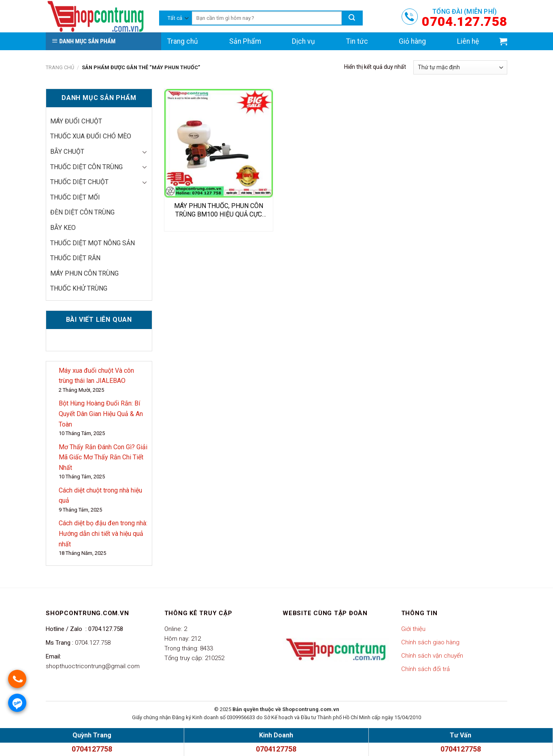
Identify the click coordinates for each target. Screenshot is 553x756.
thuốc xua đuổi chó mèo (91, 136)
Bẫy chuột (67, 152)
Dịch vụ (303, 41)
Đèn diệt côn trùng (82, 212)
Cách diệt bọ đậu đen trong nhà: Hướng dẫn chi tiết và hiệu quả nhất (103, 533)
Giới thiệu (413, 629)
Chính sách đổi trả (425, 669)
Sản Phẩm (245, 41)
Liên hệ (468, 41)
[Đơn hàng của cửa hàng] (460, 67)
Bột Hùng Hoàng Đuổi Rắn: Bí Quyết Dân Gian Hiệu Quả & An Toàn (101, 414)
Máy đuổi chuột (76, 121)
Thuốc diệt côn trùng (86, 167)
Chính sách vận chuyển (432, 656)
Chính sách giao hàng (430, 642)
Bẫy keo (63, 228)
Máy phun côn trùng (84, 273)
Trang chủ (183, 41)
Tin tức (357, 41)
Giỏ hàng (412, 41)
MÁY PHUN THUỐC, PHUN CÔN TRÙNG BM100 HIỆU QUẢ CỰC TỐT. (219, 210)
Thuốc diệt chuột (79, 182)
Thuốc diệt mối (75, 197)
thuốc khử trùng (79, 288)
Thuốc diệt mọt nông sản (93, 243)
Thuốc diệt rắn (75, 258)
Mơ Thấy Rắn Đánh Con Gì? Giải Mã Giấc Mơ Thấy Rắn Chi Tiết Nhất (103, 457)
